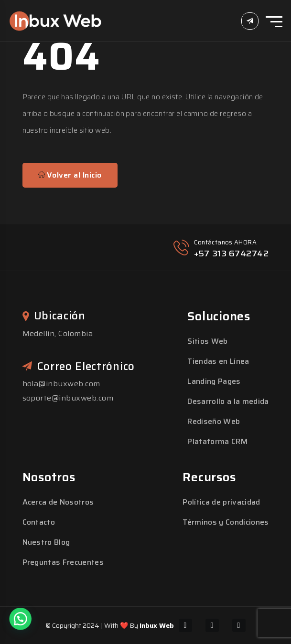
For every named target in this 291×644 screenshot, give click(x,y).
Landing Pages (214, 381)
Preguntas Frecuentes (63, 562)
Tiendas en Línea (218, 361)
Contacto (39, 522)
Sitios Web (207, 341)
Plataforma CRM (217, 441)
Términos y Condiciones (226, 522)
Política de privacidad (221, 502)
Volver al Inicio (70, 175)
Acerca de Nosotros (58, 502)
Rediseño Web (214, 421)
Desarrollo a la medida (228, 401)
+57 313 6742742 (231, 253)
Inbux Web (157, 625)
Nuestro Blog (46, 542)
